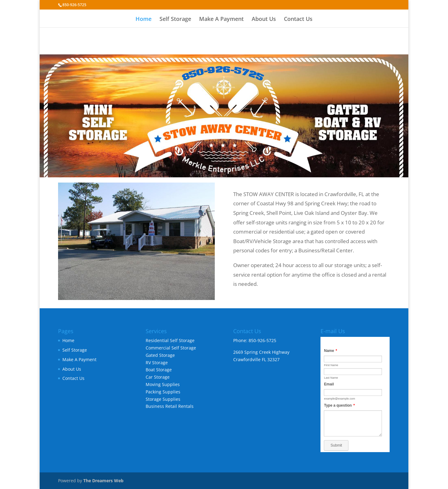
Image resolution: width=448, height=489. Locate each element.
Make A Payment (221, 20)
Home (143, 20)
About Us (264, 20)
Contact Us (298, 20)
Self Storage (175, 20)
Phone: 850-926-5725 (255, 340)
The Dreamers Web (103, 481)
